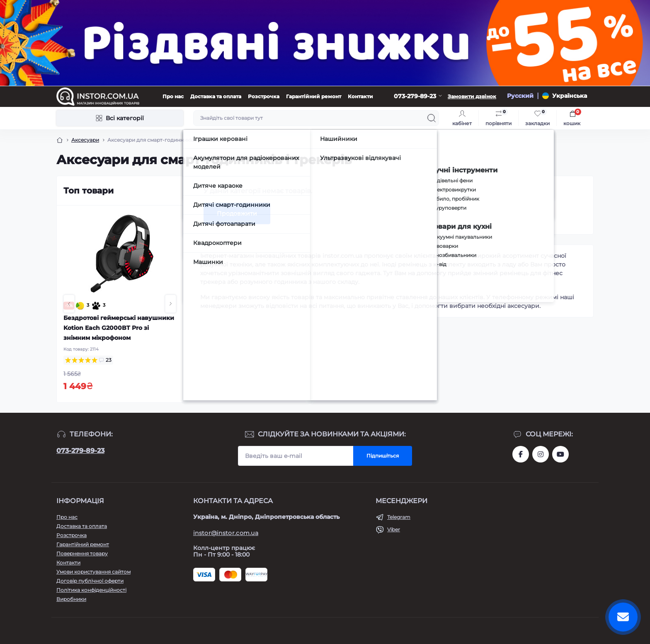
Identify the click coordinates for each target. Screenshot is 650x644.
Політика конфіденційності (91, 590)
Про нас (173, 96)
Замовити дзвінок (472, 96)
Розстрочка (264, 96)
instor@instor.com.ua (226, 533)
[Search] (432, 118)
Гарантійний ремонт (314, 96)
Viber (394, 529)
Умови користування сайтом (93, 572)
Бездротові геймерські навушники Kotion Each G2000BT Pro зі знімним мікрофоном (119, 328)
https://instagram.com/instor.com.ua (541, 454)
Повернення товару (82, 553)
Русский (520, 96)
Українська (570, 96)
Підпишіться (383, 456)
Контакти (360, 96)
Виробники (71, 599)
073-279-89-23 (80, 451)
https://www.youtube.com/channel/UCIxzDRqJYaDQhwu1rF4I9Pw (560, 454)
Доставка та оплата (216, 96)
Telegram (399, 517)
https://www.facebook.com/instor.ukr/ (521, 454)
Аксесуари (85, 140)
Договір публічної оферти (90, 581)
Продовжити (237, 213)
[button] (69, 304)
